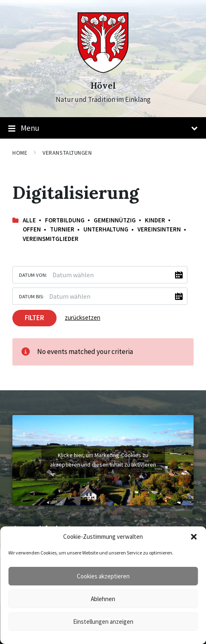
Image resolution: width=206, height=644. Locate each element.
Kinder (155, 220)
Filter (34, 318)
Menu (103, 128)
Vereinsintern (159, 229)
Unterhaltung (106, 229)
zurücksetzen (83, 317)
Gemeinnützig (115, 220)
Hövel (103, 86)
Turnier (62, 229)
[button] (194, 537)
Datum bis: (31, 296)
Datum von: (33, 275)
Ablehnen (103, 599)
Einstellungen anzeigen (103, 622)
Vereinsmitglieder (51, 239)
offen (32, 229)
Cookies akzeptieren (103, 576)
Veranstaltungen (67, 153)
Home (20, 153)
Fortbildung (65, 220)
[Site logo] (103, 71)
